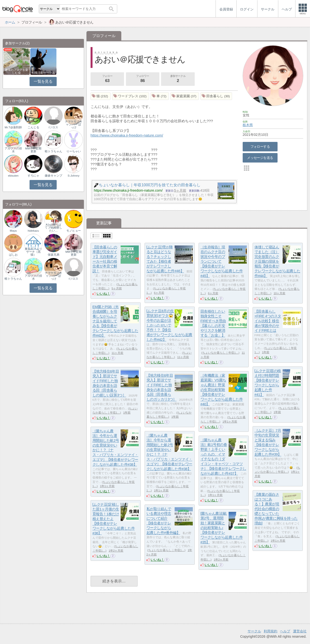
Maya (13, 231)
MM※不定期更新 (33, 150)
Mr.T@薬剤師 (13, 127)
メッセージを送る (260, 158)
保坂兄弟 (54, 255)
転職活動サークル (43, 73)
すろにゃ (33, 176)
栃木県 (248, 125)
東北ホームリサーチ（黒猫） (33, 252)
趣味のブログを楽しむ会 (16, 71)
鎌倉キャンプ (54, 176)
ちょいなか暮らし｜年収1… (220, 353)
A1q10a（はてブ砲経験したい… (54, 228)
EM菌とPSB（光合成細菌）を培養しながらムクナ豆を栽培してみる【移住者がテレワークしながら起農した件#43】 (115, 321)
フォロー (107, 79)
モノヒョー (74, 231)
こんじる (33, 127)
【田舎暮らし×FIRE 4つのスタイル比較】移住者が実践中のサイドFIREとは (268, 321)
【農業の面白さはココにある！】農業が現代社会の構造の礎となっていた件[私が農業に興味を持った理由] (276, 509)
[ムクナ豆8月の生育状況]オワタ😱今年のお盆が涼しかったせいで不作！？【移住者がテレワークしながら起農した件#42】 (169, 325)
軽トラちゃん (54, 151)
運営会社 (300, 631)
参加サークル (178, 79)
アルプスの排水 (13, 150)
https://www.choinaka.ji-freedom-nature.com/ (127, 135)
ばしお (13, 255)
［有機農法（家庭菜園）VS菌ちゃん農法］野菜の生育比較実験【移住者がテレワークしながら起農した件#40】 (222, 390)
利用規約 (271, 631)
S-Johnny (74, 176)
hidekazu (33, 231)
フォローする (260, 147)
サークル (254, 631)
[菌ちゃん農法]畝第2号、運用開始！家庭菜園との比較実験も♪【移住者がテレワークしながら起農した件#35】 (222, 528)
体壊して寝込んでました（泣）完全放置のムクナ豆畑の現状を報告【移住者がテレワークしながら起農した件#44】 (277, 261)
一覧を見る (43, 81)
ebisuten (13, 176)
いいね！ (103, 293)
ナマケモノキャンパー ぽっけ (74, 124)
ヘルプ (285, 631)
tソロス (53, 127)
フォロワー (143, 79)
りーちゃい (74, 151)
